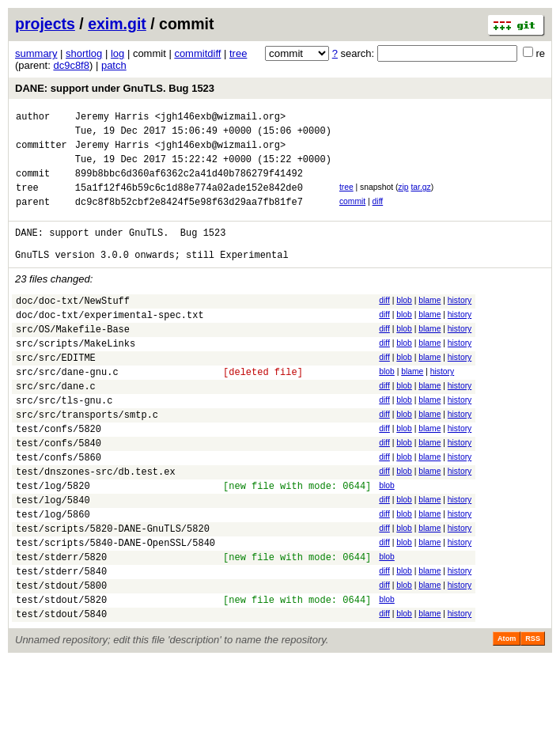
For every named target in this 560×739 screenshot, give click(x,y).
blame (429, 324)
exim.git (117, 24)
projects (45, 24)
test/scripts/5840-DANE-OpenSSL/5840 (115, 609)
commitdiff (197, 53)
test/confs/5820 (59, 476)
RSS (533, 717)
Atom (507, 717)
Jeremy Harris (112, 118)
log (117, 53)
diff (378, 216)
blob (404, 324)
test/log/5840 (53, 559)
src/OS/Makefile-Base (73, 360)
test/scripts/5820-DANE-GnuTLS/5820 (113, 592)
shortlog (84, 53)
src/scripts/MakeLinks (76, 376)
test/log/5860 (53, 576)
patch (114, 65)
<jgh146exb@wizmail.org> (221, 118)
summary (36, 53)
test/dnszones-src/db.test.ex (96, 526)
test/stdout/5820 (61, 675)
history (460, 324)
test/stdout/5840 (61, 692)
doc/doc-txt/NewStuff (73, 326)
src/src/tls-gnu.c (64, 443)
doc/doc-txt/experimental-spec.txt (110, 343)
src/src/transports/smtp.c (87, 459)
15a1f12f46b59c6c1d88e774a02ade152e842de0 (189, 201)
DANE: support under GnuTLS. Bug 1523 (115, 88)
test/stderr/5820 (61, 625)
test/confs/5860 (59, 509)
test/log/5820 (53, 542)
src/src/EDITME (56, 393)
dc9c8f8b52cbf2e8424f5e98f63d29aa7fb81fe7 (189, 218)
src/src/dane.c (56, 426)
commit (352, 216)
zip (403, 199)
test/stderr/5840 (61, 642)
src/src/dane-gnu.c (67, 409)
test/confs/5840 (59, 493)
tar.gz (420, 199)
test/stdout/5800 (61, 659)
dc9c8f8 (71, 65)
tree (238, 53)
